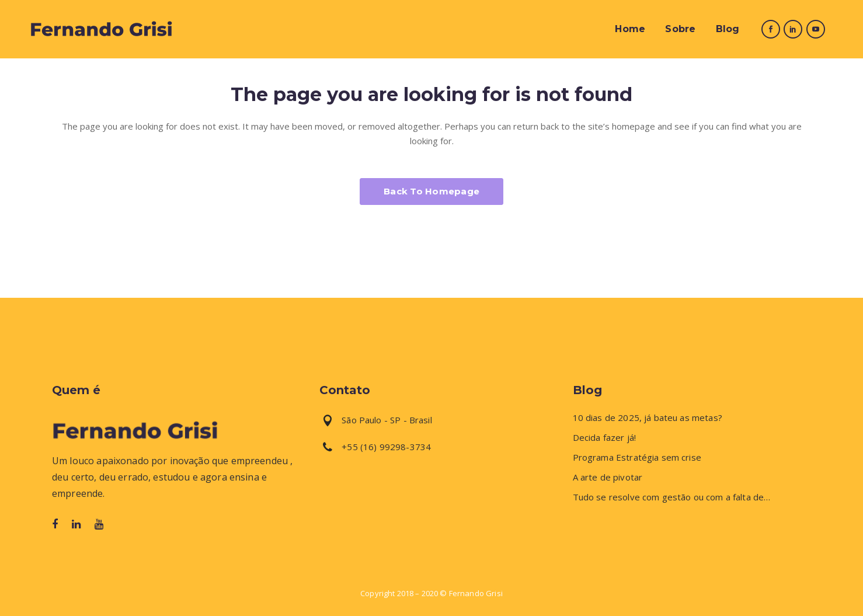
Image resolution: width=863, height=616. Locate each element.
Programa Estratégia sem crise (637, 457)
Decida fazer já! (604, 438)
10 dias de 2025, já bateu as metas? (648, 418)
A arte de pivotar (608, 477)
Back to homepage (431, 191)
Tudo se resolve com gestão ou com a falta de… (672, 497)
